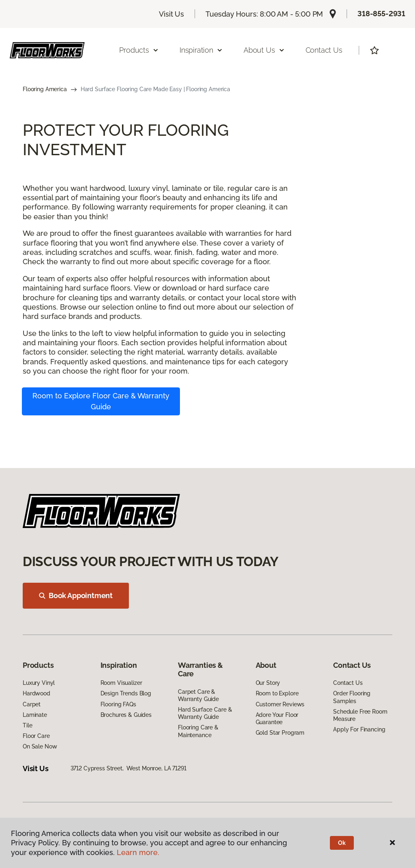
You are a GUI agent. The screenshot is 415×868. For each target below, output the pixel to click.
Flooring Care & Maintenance (198, 731)
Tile (27, 725)
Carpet (32, 704)
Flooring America (45, 89)
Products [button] (139, 50)
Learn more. (138, 852)
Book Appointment (76, 595)
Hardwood (36, 693)
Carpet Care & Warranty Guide (198, 695)
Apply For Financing (359, 729)
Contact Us (324, 50)
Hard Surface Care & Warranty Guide (205, 713)
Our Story (268, 683)
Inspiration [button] (201, 50)
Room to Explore (277, 693)
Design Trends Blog (126, 693)
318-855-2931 (381, 14)
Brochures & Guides (126, 715)
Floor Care (36, 736)
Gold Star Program (280, 733)
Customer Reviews (280, 704)
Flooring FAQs (118, 704)
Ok (342, 843)
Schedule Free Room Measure (360, 715)
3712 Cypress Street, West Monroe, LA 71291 (128, 768)
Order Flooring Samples (352, 697)
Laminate (35, 715)
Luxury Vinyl (39, 683)
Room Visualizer (121, 683)
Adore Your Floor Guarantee (277, 718)
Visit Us (171, 14)
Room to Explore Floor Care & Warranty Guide (101, 401)
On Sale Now (40, 746)
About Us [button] (264, 50)
